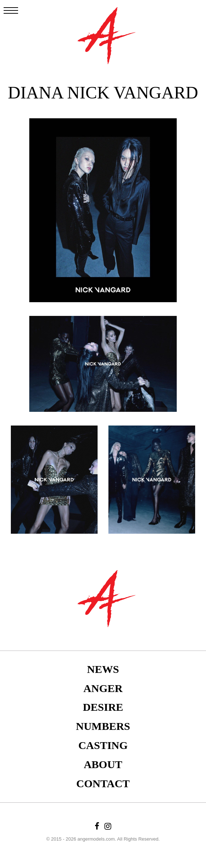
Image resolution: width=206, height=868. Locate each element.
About (103, 764)
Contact (103, 783)
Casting (103, 745)
